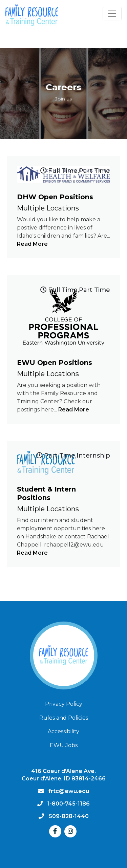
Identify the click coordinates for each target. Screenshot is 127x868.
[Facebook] (55, 831)
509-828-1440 (69, 816)
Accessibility (63, 731)
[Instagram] (70, 831)
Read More (32, 244)
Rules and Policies (64, 718)
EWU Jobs (64, 745)
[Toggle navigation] (112, 14)
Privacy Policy (64, 704)
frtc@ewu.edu (69, 791)
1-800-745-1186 (69, 804)
